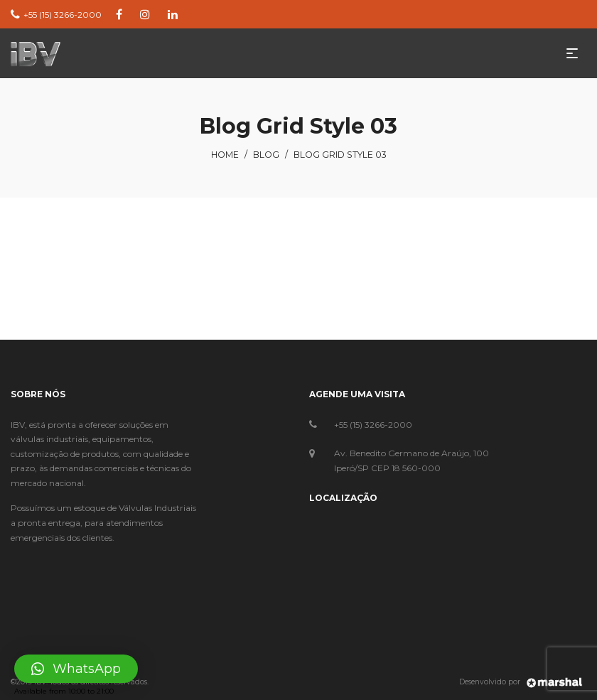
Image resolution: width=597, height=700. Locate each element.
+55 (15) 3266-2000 (373, 425)
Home (225, 155)
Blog (266, 155)
